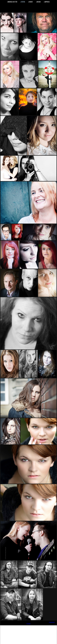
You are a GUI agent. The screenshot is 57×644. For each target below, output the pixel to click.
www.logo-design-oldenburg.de (39, 626)
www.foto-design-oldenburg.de (23, 626)
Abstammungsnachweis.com (38, 642)
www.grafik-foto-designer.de (27, 626)
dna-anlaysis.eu (50, 642)
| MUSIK (38, 2)
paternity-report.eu (17, 643)
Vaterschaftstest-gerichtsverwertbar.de (26, 641)
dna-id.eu (10, 643)
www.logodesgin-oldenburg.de (40, 626)
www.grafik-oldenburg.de (31, 626)
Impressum (52, 622)
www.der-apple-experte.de (19, 626)
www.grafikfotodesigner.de (35, 626)
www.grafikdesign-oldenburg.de (32, 626)
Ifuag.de (49, 641)
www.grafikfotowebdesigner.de (37, 626)
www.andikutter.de (16, 626)
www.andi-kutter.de (16, 626)
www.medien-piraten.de (42, 626)
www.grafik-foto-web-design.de (28, 626)
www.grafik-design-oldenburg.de (25, 626)
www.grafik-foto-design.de (26, 626)
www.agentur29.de (14, 626)
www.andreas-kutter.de (17, 626)
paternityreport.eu (38, 643)
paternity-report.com (27, 643)
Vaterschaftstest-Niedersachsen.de (25, 639)
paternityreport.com (47, 643)
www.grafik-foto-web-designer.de (30, 626)
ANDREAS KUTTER (12, 2)
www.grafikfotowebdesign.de (36, 626)
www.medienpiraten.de (43, 626)
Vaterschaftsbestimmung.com (8, 642)
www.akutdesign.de (15, 626)
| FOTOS (23, 2)
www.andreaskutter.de (18, 626)
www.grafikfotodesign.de (34, 626)
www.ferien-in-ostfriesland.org (22, 626)
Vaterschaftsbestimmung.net (23, 642)
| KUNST (31, 2)
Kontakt (29, 624)
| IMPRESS (47, 2)
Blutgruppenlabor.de (41, 641)
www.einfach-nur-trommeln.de (21, 626)
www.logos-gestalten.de (41, 626)
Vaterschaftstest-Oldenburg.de (8, 639)
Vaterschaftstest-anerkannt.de (8, 641)
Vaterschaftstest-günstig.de (41, 639)
